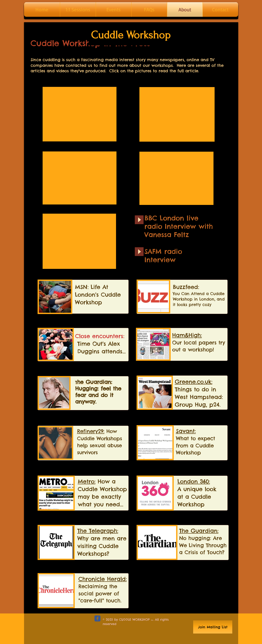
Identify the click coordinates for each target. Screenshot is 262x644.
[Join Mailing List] (213, 627)
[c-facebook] (97, 618)
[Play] (139, 220)
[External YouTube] (80, 114)
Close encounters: (100, 336)
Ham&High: (187, 335)
